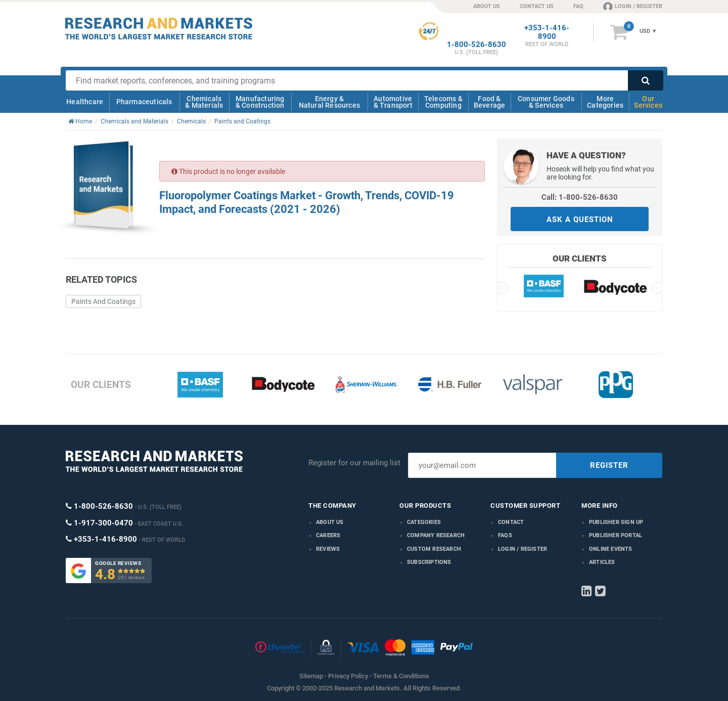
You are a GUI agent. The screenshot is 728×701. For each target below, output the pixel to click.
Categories (424, 522)
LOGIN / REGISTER (633, 6)
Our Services (648, 102)
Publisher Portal (616, 535)
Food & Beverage (490, 102)
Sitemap (311, 676)
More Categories (605, 102)
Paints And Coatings (103, 301)
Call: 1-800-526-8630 (580, 197)
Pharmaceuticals (144, 102)
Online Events (611, 549)
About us (330, 522)
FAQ (578, 6)
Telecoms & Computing (443, 102)
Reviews (328, 549)
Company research (436, 535)
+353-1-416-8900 (547, 32)
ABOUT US (487, 6)
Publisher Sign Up (616, 522)
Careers (328, 535)
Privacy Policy (348, 676)
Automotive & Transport (393, 102)
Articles (602, 562)
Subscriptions (429, 562)
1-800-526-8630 (476, 45)
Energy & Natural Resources (329, 102)
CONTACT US (537, 6)
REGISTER (609, 465)
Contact (511, 522)
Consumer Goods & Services (546, 102)
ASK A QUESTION (580, 220)
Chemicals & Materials (204, 102)
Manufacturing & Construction (260, 102)
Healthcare (85, 102)
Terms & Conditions (401, 676)
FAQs (505, 535)
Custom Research (434, 549)
